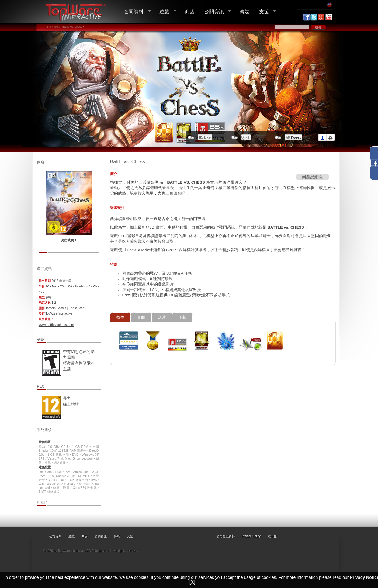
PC (48, 286)
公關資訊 (215, 12)
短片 (162, 317)
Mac (55, 286)
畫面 (141, 317)
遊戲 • (58, 27)
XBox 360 (66, 286)
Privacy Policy (251, 536)
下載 (182, 317)
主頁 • (50, 27)
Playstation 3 (82, 286)
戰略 (48, 297)
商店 (190, 12)
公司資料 (135, 12)
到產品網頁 (312, 177)
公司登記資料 (226, 536)
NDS (42, 292)
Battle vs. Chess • (73, 27)
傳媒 (244, 12)
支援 (265, 12)
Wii (95, 286)
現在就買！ (69, 240)
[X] (192, 582)
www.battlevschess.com (56, 325)
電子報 (272, 536)
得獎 (120, 317)
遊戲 (165, 12)
